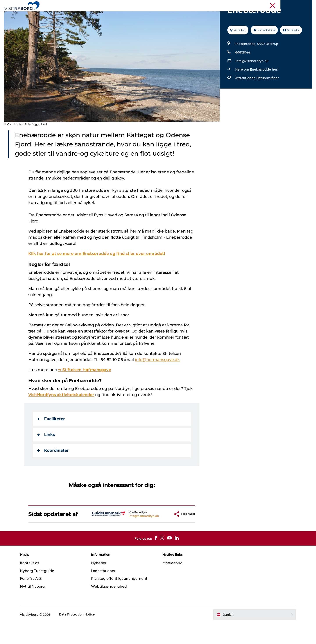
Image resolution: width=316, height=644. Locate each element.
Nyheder (100, 584)
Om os (308, 4)
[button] (157, 535)
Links (46, 455)
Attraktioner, (246, 99)
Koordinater (53, 471)
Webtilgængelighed (110, 607)
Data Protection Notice (79, 635)
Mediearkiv (172, 584)
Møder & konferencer (252, 4)
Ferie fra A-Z (33, 599)
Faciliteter (51, 440)
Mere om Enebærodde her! (256, 90)
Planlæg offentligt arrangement (121, 599)
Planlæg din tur (197, 14)
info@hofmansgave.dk (158, 381)
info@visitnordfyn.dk (252, 82)
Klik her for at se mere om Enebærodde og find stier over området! (97, 274)
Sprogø (172, 14)
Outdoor (117, 14)
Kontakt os (32, 584)
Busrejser (276, 4)
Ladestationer (105, 592)
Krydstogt (293, 4)
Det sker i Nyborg (145, 14)
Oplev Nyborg (92, 14)
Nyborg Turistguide (39, 592)
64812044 (242, 73)
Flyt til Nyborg (34, 607)
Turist (230, 4)
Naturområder (267, 99)
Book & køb (226, 14)
